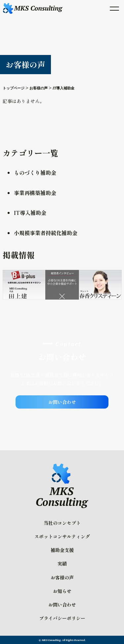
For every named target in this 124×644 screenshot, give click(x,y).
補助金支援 (62, 550)
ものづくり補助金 (35, 173)
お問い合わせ (62, 402)
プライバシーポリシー (62, 618)
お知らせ (62, 591)
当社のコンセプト (62, 523)
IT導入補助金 (30, 213)
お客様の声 (62, 577)
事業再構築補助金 (35, 193)
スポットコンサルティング (62, 536)
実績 (62, 564)
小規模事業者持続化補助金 (46, 233)
